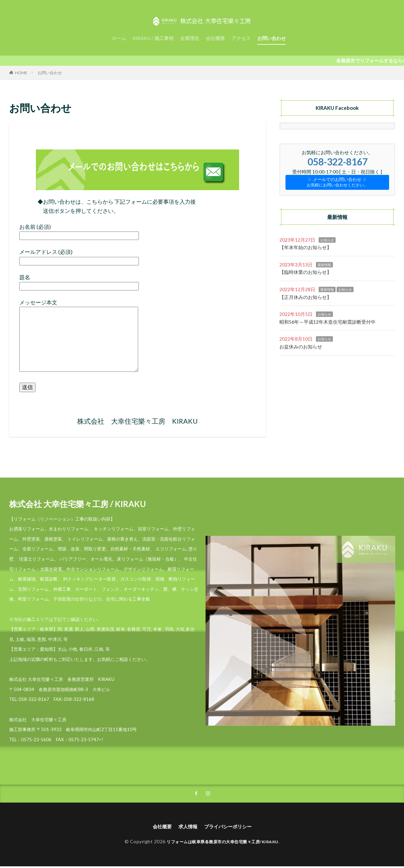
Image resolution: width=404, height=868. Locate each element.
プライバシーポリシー (231, 827)
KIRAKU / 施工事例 (153, 38)
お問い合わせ (272, 38)
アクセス (241, 38)
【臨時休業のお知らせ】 (305, 272)
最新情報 (324, 265)
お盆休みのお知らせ (301, 347)
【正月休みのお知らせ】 (305, 297)
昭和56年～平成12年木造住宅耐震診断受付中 (327, 322)
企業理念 (190, 38)
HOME (21, 73)
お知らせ (327, 240)
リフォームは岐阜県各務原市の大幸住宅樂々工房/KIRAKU (223, 843)
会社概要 (215, 38)
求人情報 (186, 827)
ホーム (119, 38)
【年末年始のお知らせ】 (305, 247)
